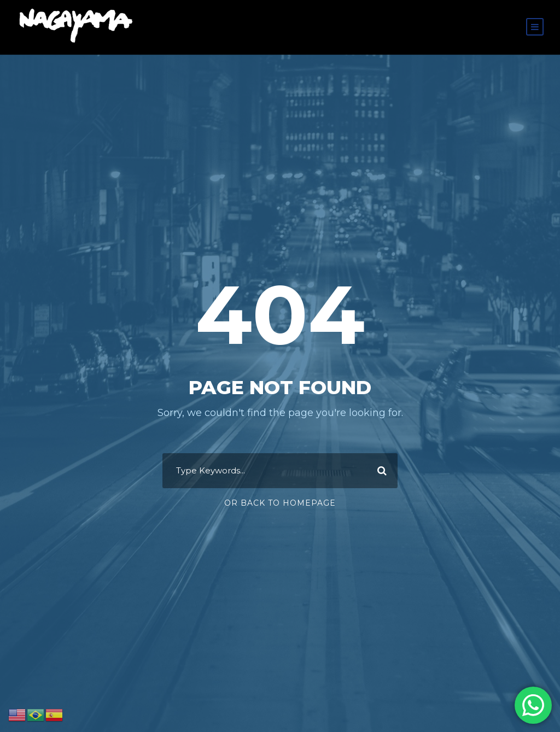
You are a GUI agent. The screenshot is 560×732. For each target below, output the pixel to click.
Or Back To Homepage (280, 503)
